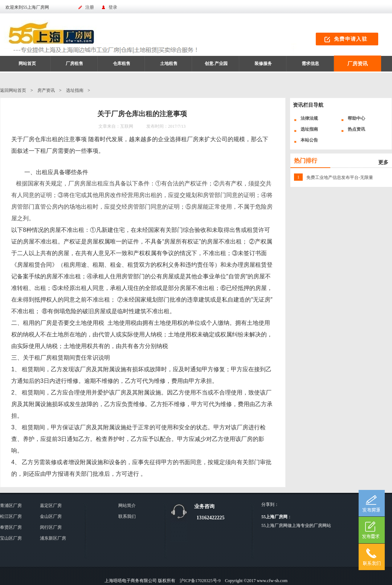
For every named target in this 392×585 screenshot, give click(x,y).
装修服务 (263, 64)
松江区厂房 (11, 516)
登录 (113, 7)
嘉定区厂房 (51, 506)
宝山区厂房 (11, 538)
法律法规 (309, 118)
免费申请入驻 (351, 39)
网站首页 (27, 64)
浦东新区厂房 (53, 538)
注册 (90, 7)
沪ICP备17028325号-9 (200, 581)
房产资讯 (46, 90)
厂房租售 (74, 64)
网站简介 (127, 506)
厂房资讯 (358, 64)
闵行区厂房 (51, 527)
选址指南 (75, 90)
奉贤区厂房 (11, 527)
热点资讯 (356, 129)
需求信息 (310, 64)
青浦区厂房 (11, 506)
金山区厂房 (51, 516)
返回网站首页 (13, 90)
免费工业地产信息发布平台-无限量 (340, 177)
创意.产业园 (216, 64)
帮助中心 (356, 118)
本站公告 (309, 140)
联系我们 (127, 516)
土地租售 (169, 64)
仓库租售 (122, 64)
